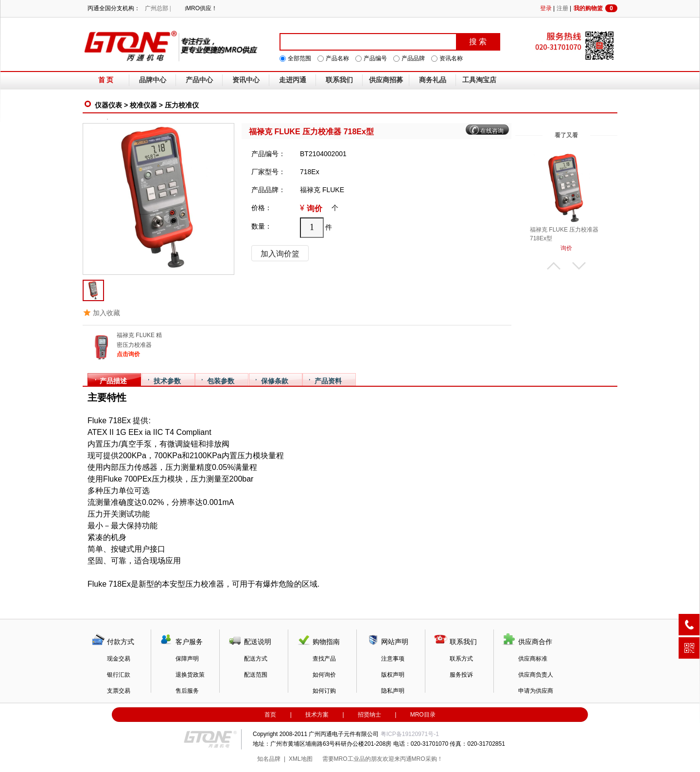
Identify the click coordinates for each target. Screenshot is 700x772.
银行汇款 (119, 675)
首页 (270, 715)
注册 (562, 8)
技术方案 (317, 715)
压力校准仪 (182, 105)
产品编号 (375, 58)
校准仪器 (143, 105)
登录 (546, 8)
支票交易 (119, 691)
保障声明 (187, 659)
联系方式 (461, 659)
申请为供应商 (536, 691)
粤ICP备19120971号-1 (410, 734)
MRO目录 (423, 715)
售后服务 (187, 691)
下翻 (579, 266)
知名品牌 (269, 759)
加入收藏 (106, 313)
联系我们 (339, 80)
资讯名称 (451, 58)
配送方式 (256, 659)
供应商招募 (386, 80)
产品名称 (337, 58)
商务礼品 (433, 80)
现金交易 (119, 659)
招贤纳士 (369, 715)
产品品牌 (413, 58)
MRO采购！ (427, 759)
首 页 (106, 80)
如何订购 (324, 691)
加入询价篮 (280, 254)
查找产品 (324, 659)
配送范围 (256, 675)
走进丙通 (293, 80)
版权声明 (393, 675)
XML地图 (301, 759)
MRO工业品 (350, 759)
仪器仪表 (108, 105)
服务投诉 (461, 675)
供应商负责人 (536, 675)
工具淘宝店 (479, 80)
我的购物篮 (595, 8)
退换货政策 (190, 675)
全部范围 (299, 58)
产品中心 (199, 80)
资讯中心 (246, 80)
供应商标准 (533, 659)
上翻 (554, 266)
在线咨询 (492, 131)
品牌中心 (153, 80)
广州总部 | (158, 8)
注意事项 (393, 659)
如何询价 (324, 675)
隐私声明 (393, 691)
